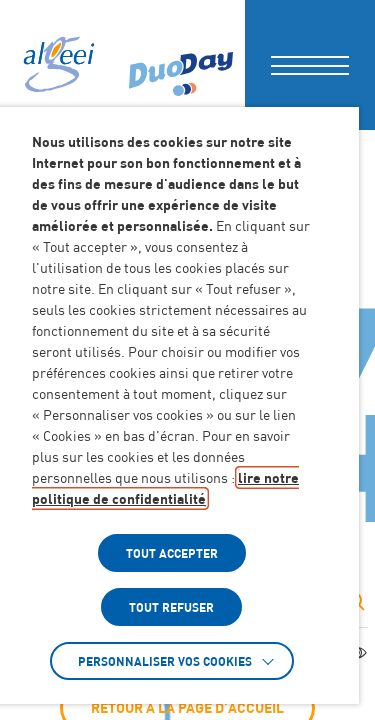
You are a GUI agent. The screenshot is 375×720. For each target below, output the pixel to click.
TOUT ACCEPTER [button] (172, 553)
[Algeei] (56, 65)
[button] (310, 65)
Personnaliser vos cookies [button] (165, 661)
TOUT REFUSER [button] (171, 607)
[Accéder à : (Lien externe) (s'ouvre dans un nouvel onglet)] (181, 65)
